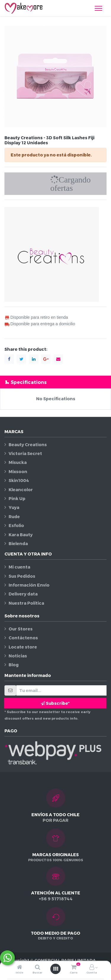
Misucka (18, 462)
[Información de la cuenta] (92, 967)
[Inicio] (20, 967)
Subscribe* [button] (55, 703)
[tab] (55, 382)
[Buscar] (38, 967)
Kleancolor (21, 490)
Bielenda (18, 543)
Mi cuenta (19, 567)
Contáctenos (23, 638)
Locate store (23, 647)
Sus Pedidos (22, 576)
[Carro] (74, 967)
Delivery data (23, 594)
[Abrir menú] (56, 969)
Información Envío (29, 585)
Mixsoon (18, 471)
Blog (14, 665)
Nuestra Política (26, 603)
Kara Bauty (21, 535)
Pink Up (17, 498)
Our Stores (21, 629)
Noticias (18, 656)
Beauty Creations (28, 445)
